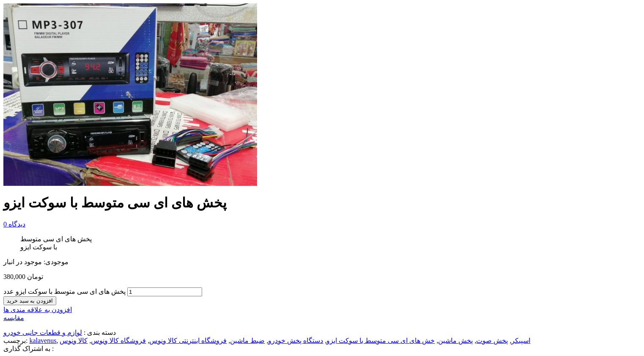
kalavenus (43, 341)
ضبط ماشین (247, 341)
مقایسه (14, 318)
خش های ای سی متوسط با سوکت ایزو (381, 341)
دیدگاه (14, 224)
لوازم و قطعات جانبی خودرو (43, 333)
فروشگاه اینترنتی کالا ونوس (188, 341)
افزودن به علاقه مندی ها (38, 310)
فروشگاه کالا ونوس (118, 341)
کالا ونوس (74, 341)
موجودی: (56, 262)
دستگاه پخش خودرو (296, 341)
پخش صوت (492, 341)
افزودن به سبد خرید (30, 301)
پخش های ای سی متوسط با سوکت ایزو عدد (64, 291)
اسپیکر (521, 341)
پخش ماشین (455, 341)
